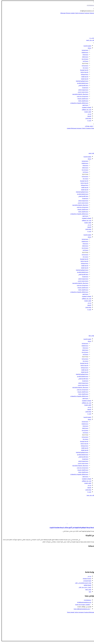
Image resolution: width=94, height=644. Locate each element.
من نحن (88, 114)
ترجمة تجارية (84, 63)
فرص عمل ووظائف (86, 110)
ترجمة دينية (85, 68)
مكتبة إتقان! (87, 118)
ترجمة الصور (84, 105)
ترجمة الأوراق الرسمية (82, 99)
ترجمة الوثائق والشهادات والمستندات (78, 103)
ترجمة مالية (84, 55)
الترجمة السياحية (89, 552)
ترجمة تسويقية (84, 74)
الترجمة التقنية (84, 77)
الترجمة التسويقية (89, 563)
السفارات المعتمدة (86, 107)
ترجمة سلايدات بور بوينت (82, 96)
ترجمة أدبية (85, 61)
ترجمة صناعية (84, 50)
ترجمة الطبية (84, 57)
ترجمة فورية (84, 88)
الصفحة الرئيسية (86, 46)
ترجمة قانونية (84, 52)
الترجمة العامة (84, 79)
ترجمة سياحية (84, 66)
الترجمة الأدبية (90, 559)
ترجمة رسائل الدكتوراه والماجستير (79, 94)
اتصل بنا (88, 121)
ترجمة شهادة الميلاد (82, 90)
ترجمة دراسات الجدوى (82, 92)
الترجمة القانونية (89, 550)
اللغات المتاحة (87, 112)
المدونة (88, 116)
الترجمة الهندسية (83, 70)
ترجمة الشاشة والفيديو (82, 83)
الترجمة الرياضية (83, 72)
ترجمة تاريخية (84, 59)
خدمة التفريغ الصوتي (82, 85)
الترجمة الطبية (90, 555)
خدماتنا (89, 48)
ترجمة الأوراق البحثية (82, 101)
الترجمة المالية (90, 557)
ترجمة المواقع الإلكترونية (81, 81)
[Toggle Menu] (93, 43)
